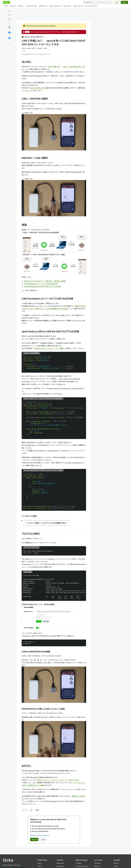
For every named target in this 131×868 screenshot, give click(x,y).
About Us (116, 863)
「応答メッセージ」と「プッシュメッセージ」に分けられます (57, 780)
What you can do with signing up (40, 835)
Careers (116, 866)
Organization (67, 6)
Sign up (34, 839)
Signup (124, 2)
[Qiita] (7, 2)
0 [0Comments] (38, 810)
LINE (24, 48)
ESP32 (34, 48)
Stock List (13, 6)
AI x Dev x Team (91, 6)
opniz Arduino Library (39, 88)
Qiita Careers (78, 6)
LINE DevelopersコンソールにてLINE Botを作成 (41, 284)
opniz (45, 48)
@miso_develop (33, 37)
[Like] (9, 11)
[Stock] (9, 19)
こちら (27, 90)
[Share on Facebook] (9, 33)
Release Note (61, 863)
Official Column (55, 6)
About (40, 863)
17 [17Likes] (10, 15)
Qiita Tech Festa (31, 6)
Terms (40, 866)
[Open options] (9, 44)
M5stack (40, 48)
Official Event (43, 6)
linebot (28, 48)
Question (21, 6)
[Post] (9, 27)
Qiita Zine (97, 866)
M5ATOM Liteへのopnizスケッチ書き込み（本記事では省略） (45, 281)
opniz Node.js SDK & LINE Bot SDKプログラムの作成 (42, 286)
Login (117, 2)
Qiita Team (98, 863)
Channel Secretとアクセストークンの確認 (49, 348)
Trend (6, 6)
